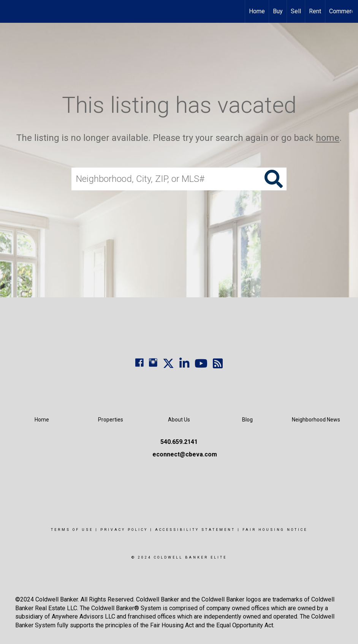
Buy (278, 11)
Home (257, 11)
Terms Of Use (72, 530)
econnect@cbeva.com (185, 454)
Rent (315, 11)
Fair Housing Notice (275, 530)
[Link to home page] (10, 11)
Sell (296, 11)
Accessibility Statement (195, 530)
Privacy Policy (124, 530)
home (328, 138)
